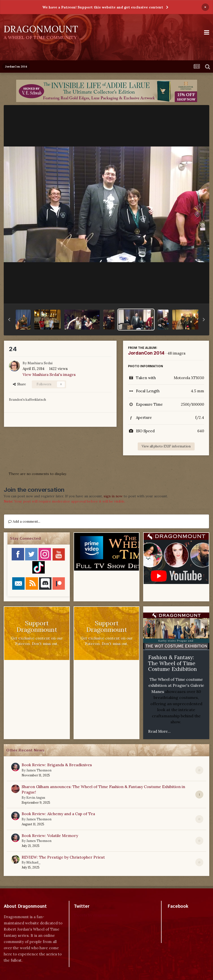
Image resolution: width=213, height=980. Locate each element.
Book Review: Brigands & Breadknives (57, 765)
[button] (9, 320)
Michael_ (33, 862)
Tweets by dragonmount (96, 915)
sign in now (113, 496)
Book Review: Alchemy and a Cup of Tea (58, 814)
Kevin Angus (36, 798)
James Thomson (39, 770)
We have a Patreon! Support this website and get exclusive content (103, 7)
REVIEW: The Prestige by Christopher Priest (63, 857)
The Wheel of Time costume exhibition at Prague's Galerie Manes (176, 685)
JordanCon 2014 (146, 353)
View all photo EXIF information (166, 446)
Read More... (159, 731)
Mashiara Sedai (40, 363)
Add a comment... (24, 521)
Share (19, 384)
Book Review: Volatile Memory (50, 835)
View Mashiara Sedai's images (49, 375)
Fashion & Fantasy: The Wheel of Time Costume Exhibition (172, 663)
